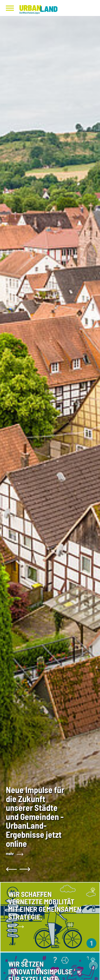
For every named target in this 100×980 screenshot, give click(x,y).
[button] (12, 869)
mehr (10, 854)
